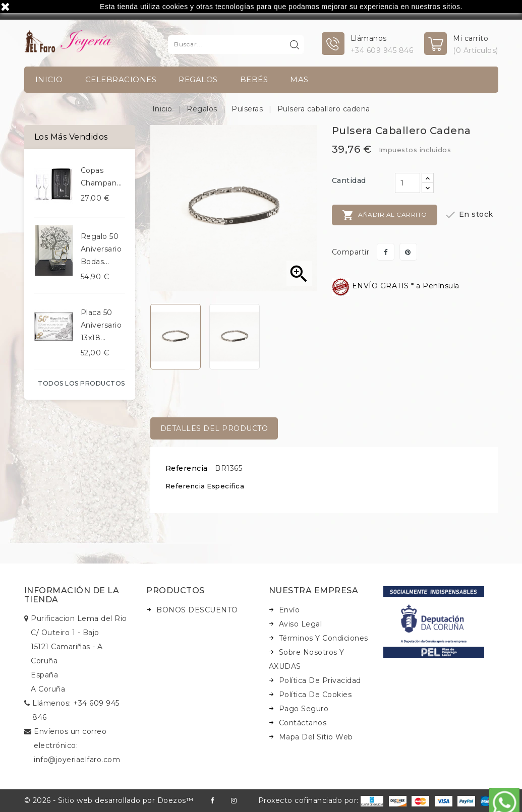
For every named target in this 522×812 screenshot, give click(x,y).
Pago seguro (304, 709)
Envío (289, 610)
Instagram (234, 801)
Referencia (187, 468)
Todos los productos (81, 383)
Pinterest (408, 252)
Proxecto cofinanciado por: (321, 800)
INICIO (49, 79)
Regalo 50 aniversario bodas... (101, 249)
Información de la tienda (72, 595)
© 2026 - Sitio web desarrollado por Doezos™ (109, 800)
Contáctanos (303, 723)
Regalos (198, 79)
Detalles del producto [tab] (214, 428)
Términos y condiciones (324, 638)
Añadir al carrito (385, 215)
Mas (299, 79)
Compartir (386, 252)
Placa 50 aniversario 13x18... (101, 325)
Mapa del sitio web (316, 737)
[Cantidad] (408, 183)
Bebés (254, 79)
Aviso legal (301, 624)
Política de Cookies (315, 695)
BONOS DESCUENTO (197, 610)
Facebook (212, 801)
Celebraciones (121, 79)
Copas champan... (101, 177)
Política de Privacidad (320, 680)
